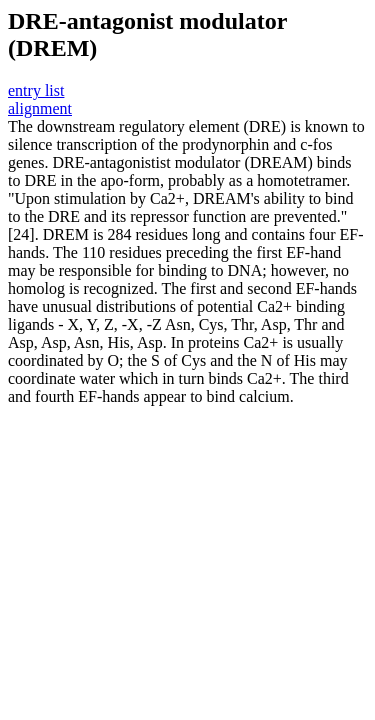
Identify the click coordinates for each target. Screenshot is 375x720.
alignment (40, 108)
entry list (36, 90)
